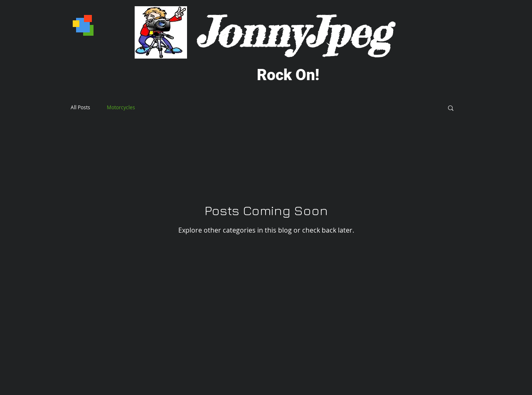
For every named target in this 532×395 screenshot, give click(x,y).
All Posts (80, 107)
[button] (451, 109)
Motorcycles (121, 107)
